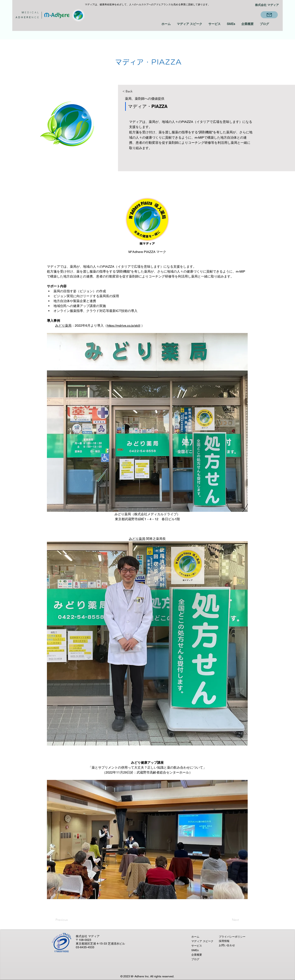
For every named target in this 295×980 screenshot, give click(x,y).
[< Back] (137, 91)
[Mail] (269, 15)
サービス (197, 946)
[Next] (228, 920)
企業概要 (197, 955)
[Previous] (67, 920)
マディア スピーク (202, 941)
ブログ (195, 959)
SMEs (195, 950)
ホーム (195, 937)
